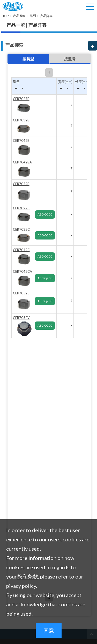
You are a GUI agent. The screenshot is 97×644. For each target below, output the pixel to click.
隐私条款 (28, 576)
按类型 (28, 59)
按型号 (70, 59)
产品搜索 (14, 45)
